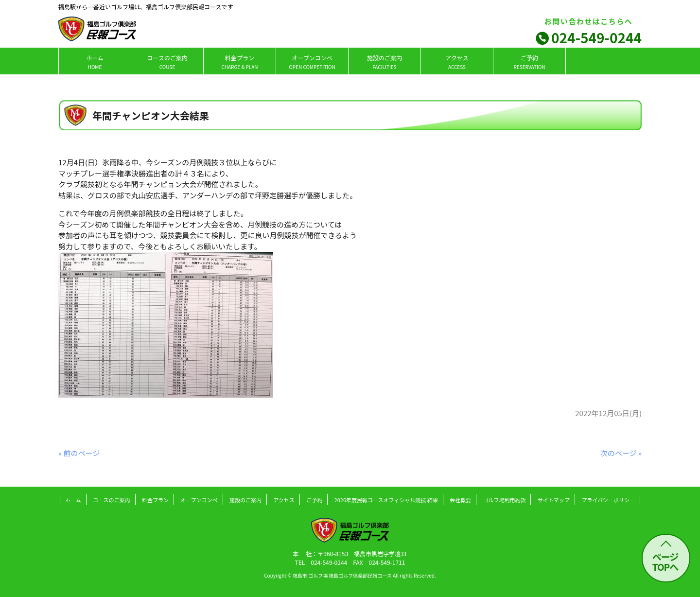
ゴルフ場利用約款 (504, 500)
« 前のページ (79, 453)
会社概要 (460, 500)
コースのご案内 (167, 62)
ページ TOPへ (665, 562)
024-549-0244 (596, 37)
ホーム (95, 62)
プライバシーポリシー (608, 500)
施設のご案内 (385, 62)
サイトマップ (554, 500)
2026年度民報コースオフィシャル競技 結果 (386, 500)
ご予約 (529, 62)
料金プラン (239, 62)
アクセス (457, 62)
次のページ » (621, 453)
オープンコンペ (312, 62)
